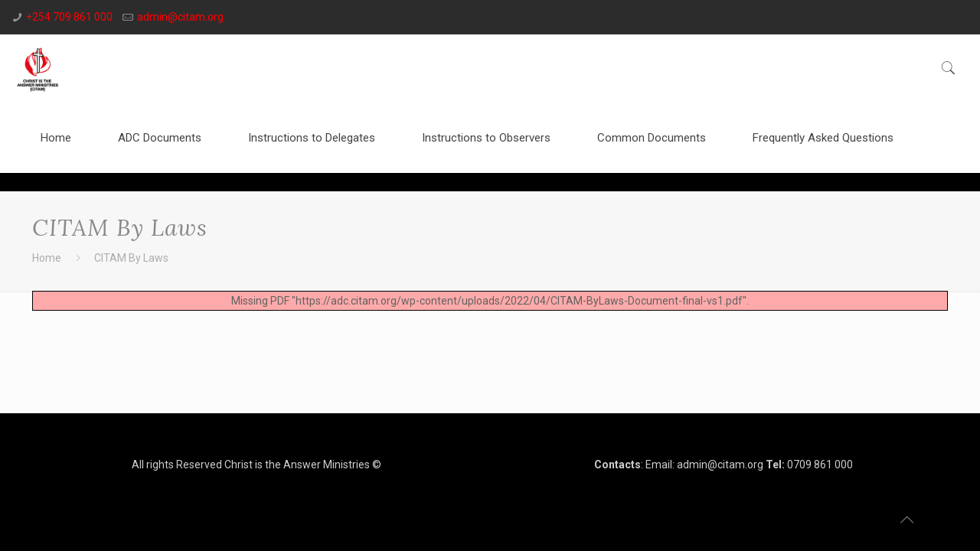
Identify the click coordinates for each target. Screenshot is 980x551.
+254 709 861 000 (69, 17)
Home (47, 258)
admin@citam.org (180, 17)
